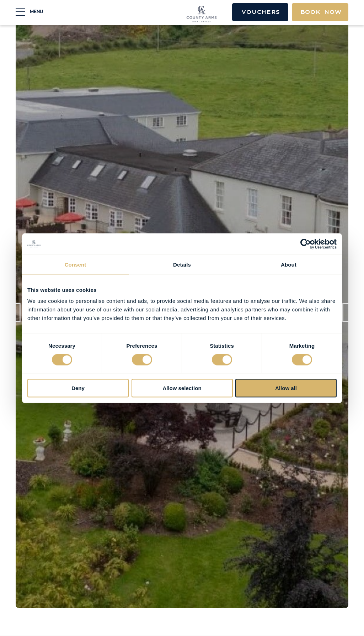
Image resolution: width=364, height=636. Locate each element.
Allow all (286, 388)
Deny (78, 388)
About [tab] (289, 264)
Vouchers (257, 12)
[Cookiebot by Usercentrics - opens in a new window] (306, 244)
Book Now (320, 12)
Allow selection (182, 388)
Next (347, 317)
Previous (17, 317)
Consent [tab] (76, 264)
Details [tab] (182, 264)
